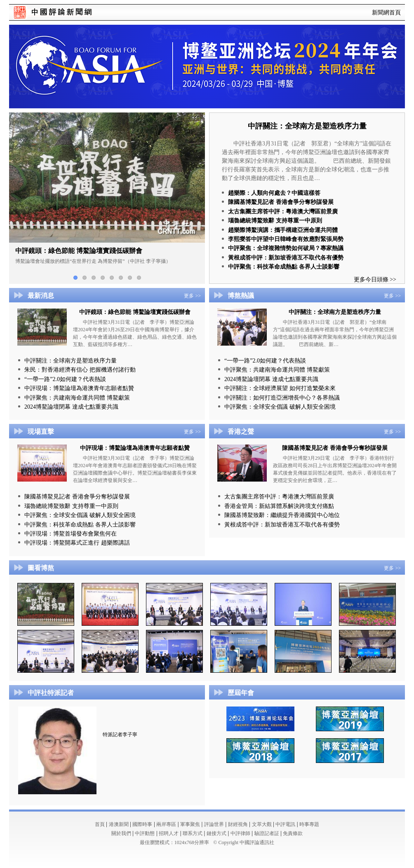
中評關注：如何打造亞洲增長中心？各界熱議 (282, 398)
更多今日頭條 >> (375, 280)
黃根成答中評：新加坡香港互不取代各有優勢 (286, 258)
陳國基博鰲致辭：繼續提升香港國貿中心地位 (282, 515)
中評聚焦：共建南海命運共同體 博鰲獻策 (77, 398)
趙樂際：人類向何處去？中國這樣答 (274, 193)
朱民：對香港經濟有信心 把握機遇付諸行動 (80, 370)
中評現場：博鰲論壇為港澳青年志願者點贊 (79, 388)
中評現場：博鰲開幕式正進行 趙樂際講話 (77, 543)
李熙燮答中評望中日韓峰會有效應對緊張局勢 (286, 239)
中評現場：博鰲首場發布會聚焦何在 (71, 534)
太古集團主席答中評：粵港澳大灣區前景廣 (283, 212)
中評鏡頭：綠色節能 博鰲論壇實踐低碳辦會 (135, 312)
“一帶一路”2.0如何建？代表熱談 (65, 379)
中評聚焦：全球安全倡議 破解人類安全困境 (280, 407)
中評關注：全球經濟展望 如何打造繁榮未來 (280, 388)
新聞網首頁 (386, 13)
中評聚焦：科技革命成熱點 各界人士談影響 (284, 267)
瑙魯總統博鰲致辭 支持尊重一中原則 (275, 221)
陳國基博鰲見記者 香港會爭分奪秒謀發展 (281, 202)
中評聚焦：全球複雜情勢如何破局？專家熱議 (286, 248)
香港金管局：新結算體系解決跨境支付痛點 (279, 506)
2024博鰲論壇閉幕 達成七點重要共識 (71, 407)
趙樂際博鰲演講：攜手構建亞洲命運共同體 (283, 230)
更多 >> (192, 296)
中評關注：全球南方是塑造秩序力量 (307, 126)
